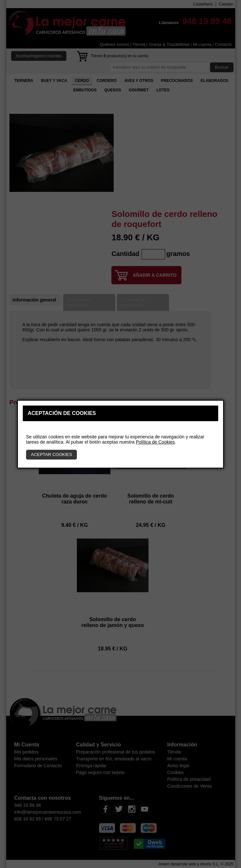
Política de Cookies (155, 442)
